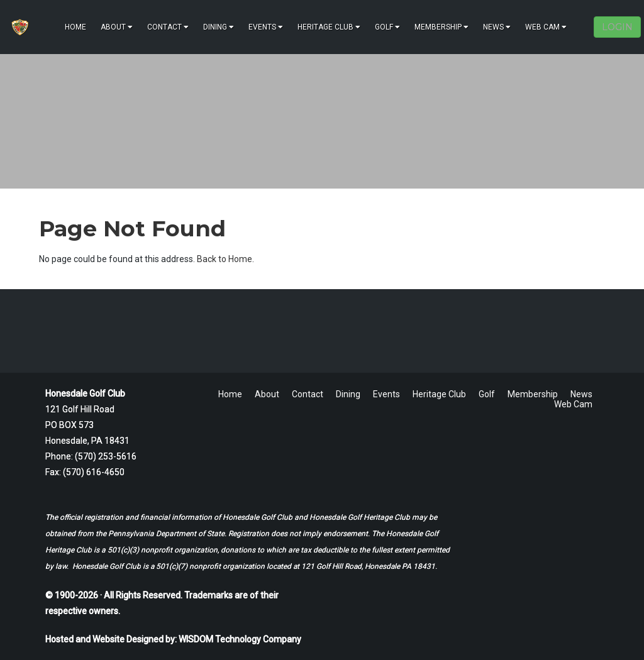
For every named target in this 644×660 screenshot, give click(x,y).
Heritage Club (329, 27)
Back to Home (225, 259)
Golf (387, 27)
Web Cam (546, 27)
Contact (168, 27)
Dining (219, 27)
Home (75, 27)
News (497, 27)
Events (266, 27)
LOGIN (617, 27)
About (117, 27)
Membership (441, 27)
